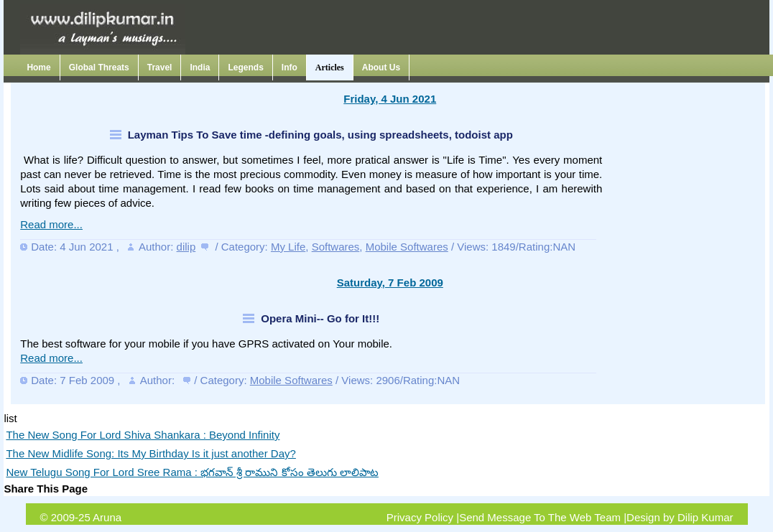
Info (290, 67)
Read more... (51, 224)
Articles (330, 67)
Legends (245, 67)
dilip (186, 247)
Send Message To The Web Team (540, 517)
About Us (381, 67)
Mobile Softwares (407, 247)
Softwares (336, 247)
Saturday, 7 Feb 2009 (390, 283)
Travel (160, 67)
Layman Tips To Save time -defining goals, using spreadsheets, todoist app (320, 135)
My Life (288, 247)
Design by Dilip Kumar (680, 517)
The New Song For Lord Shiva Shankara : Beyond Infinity (143, 435)
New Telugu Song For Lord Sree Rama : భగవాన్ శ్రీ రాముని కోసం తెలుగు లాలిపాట (192, 472)
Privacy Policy (420, 517)
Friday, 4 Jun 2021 (390, 99)
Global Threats (99, 67)
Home (38, 67)
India (200, 67)
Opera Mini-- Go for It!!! (320, 318)
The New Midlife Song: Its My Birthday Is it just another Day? (151, 453)
